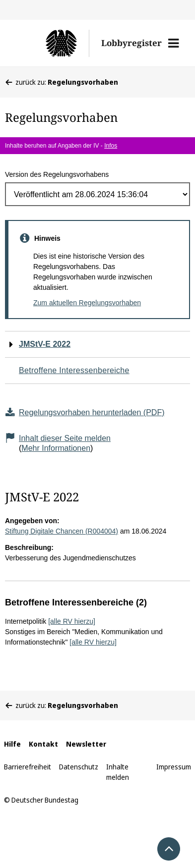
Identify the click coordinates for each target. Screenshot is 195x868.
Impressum (174, 767)
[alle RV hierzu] (72, 621)
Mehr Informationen (56, 448)
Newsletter (86, 744)
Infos (111, 146)
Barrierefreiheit (28, 767)
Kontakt (43, 744)
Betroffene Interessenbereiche (74, 370)
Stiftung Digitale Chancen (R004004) (62, 531)
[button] (173, 43)
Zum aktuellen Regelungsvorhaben (87, 303)
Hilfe (12, 744)
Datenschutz (79, 767)
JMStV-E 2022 (45, 344)
